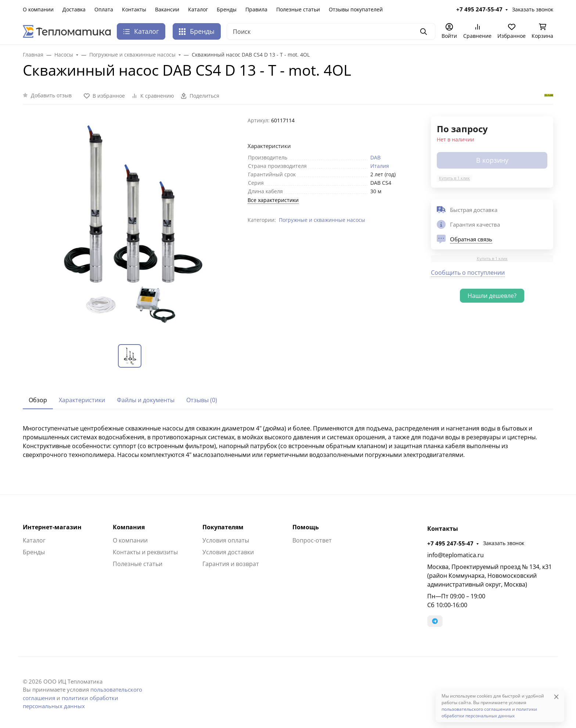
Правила (256, 9)
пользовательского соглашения (476, 709)
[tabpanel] (288, 442)
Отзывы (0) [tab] (202, 400)
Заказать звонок (533, 9)
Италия (380, 166)
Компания (129, 527)
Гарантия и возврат (231, 564)
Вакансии (167, 9)
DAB (375, 157)
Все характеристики (273, 200)
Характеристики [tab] (82, 400)
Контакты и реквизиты (145, 552)
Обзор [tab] (38, 400)
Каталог (198, 9)
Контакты (134, 9)
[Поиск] (331, 31)
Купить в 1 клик (454, 178)
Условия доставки (228, 552)
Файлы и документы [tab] (146, 400)
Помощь (306, 527)
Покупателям (223, 527)
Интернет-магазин (52, 527)
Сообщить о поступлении (468, 273)
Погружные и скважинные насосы (322, 220)
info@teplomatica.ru (456, 555)
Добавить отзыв (51, 95)
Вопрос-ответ (312, 540)
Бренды (227, 9)
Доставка (74, 9)
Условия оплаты (226, 540)
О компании (38, 9)
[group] (131, 224)
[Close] (556, 697)
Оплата (104, 9)
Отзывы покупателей (356, 9)
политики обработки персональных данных (489, 712)
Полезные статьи (298, 9)
